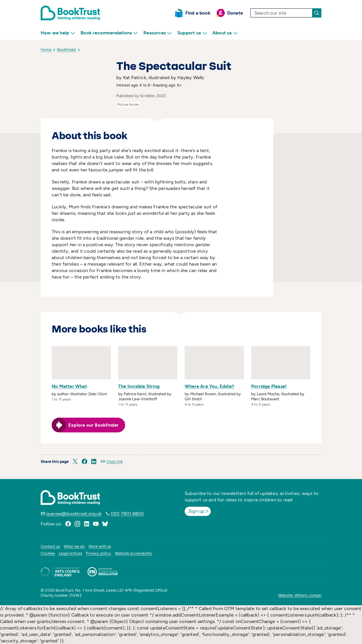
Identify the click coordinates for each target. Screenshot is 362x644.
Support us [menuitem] (192, 33)
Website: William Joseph (300, 595)
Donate (235, 13)
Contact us (50, 546)
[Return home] (70, 13)
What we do (74, 546)
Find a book (198, 13)
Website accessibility (133, 553)
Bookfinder (67, 50)
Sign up (199, 511)
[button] (75, 461)
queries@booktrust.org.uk (74, 514)
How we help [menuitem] (58, 33)
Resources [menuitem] (158, 33)
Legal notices (70, 553)
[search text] (281, 13)
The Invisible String (139, 386)
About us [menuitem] (225, 33)
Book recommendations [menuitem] (109, 33)
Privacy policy (98, 553)
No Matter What (69, 386)
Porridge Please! (269, 386)
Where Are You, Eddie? (209, 386)
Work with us (100, 546)
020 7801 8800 (127, 514)
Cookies (48, 553)
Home (46, 50)
